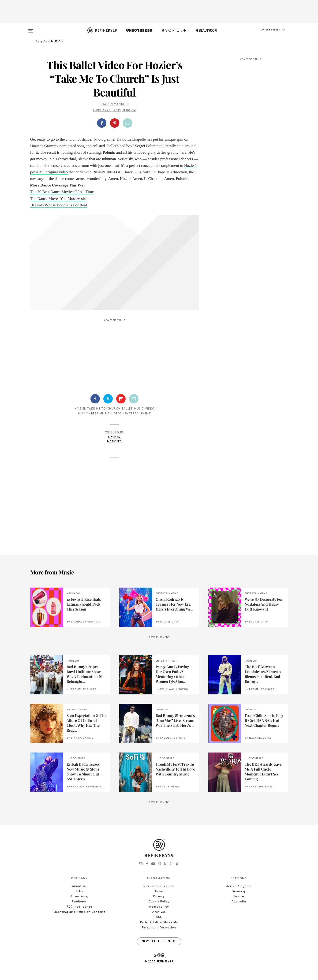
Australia (239, 902)
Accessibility (159, 907)
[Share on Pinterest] (115, 123)
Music (83, 414)
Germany (239, 891)
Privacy (159, 896)
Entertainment (138, 414)
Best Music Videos (106, 414)
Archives (159, 912)
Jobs (79, 891)
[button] (265, 34)
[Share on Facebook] (102, 123)
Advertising (79, 896)
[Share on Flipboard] (121, 399)
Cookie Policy (159, 902)
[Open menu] (31, 29)
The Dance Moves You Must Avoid (58, 199)
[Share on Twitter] (108, 399)
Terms (159, 891)
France (239, 896)
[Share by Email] (127, 123)
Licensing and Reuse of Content (79, 912)
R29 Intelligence (79, 907)
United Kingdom (239, 886)
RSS (159, 917)
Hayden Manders (115, 104)
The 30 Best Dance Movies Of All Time (62, 192)
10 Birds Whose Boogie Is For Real (59, 205)
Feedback (79, 902)
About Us (79, 886)
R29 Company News (159, 886)
